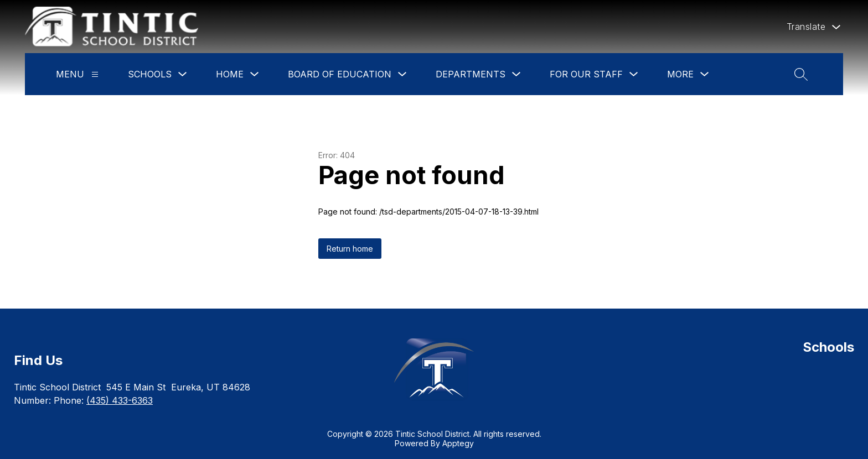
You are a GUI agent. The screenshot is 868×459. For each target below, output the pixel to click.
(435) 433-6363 (120, 400)
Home (230, 74)
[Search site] (801, 74)
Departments (471, 74)
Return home (350, 249)
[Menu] (95, 74)
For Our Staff (586, 74)
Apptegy (458, 443)
